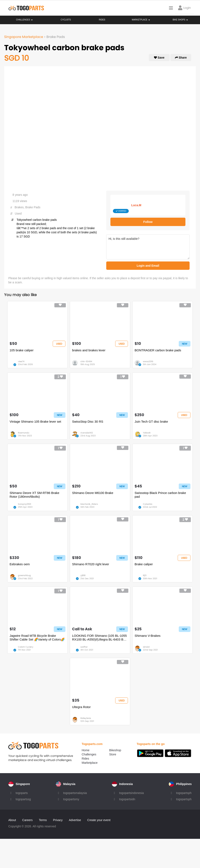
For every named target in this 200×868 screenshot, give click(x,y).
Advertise (75, 820)
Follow (148, 222)
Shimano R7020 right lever (91, 564)
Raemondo (24, 433)
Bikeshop (115, 750)
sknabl (146, 647)
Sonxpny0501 (24, 504)
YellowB (147, 433)
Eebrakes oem (20, 564)
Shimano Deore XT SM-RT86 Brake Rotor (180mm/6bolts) (34, 495)
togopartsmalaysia (75, 793)
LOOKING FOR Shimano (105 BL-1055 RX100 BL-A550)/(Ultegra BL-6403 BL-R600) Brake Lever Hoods (99, 638)
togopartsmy (71, 799)
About (12, 820)
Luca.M (136, 205)
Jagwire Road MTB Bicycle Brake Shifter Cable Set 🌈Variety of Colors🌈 (37, 637)
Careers (27, 820)
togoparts (22, 793)
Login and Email (148, 266)
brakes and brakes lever (89, 350)
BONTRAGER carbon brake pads (158, 350)
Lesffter (84, 647)
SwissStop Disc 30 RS (88, 421)
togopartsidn (127, 799)
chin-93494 (86, 361)
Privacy (58, 820)
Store (113, 754)
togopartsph (184, 793)
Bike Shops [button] (180, 20)
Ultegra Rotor (81, 707)
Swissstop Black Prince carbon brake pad (160, 495)
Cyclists (66, 20)
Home (86, 750)
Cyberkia (148, 504)
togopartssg (23, 799)
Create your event (99, 820)
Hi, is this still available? (148, 247)
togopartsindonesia (131, 793)
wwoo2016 (148, 361)
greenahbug (24, 575)
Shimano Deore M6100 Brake (93, 493)
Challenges (24, 20)
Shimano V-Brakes (147, 636)
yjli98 (83, 575)
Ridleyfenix (86, 718)
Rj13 (145, 575)
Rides (102, 20)
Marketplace (90, 763)
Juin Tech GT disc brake (151, 421)
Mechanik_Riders (89, 504)
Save (159, 58)
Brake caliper (144, 564)
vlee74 (21, 361)
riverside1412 (87, 433)
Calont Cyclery (26, 647)
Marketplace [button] (141, 20)
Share (181, 58)
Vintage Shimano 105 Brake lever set (35, 421)
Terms (43, 820)
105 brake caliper (22, 350)
